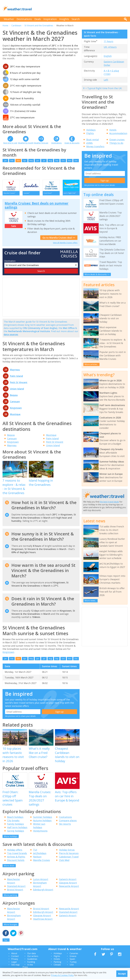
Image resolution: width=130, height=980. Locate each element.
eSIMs (90, 143)
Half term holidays (17, 828)
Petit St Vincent (19, 383)
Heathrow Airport (43, 920)
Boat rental (93, 140)
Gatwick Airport (68, 880)
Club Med (64, 861)
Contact (15, 957)
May (31, 161)
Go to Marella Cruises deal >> (59, 238)
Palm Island (16, 377)
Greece (73, 957)
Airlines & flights (16, 858)
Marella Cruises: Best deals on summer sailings (37, 206)
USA (72, 966)
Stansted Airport (16, 887)
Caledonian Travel (69, 858)
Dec (76, 161)
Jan (5, 161)
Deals (38, 19)
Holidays (91, 130)
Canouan (15, 402)
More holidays (11, 837)
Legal (14, 963)
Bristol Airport (15, 890)
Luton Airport (41, 880)
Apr (25, 161)
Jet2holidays (40, 854)
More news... (90, 601)
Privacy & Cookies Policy (62, 975)
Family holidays (15, 825)
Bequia (14, 396)
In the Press (28, 967)
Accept (122, 974)
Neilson (37, 858)
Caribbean (16, 26)
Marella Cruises (42, 861)
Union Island (17, 390)
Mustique (15, 415)
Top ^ (6, 941)
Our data (31, 954)
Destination (10, 262)
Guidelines (32, 960)
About (14, 954)
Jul (44, 161)
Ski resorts (65, 825)
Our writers (33, 957)
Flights (90, 133)
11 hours (108, 41)
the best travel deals (109, 502)
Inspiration (50, 19)
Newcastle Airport (69, 887)
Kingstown (16, 409)
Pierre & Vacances (69, 854)
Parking (57, 963)
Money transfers (95, 146)
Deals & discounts (72, 143)
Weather (9, 19)
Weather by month (26, 143)
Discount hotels (16, 861)
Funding (31, 963)
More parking (10, 896)
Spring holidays (16, 832)
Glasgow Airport (68, 884)
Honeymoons (40, 832)
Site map (15, 966)
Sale (14, 227)
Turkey (73, 963)
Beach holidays (15, 818)
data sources (11, 335)
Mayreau (15, 370)
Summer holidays (43, 818)
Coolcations (65, 818)
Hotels (113, 130)
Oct (63, 161)
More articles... (91, 364)
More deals (9, 866)
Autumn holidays (42, 821)
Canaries (74, 954)
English (108, 56)
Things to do (116, 143)
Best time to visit (10, 143)
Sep (57, 161)
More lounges (11, 925)
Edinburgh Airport (43, 890)
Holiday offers (15, 851)
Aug (50, 161)
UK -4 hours (110, 47)
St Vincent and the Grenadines (39, 26)
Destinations (24, 19)
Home (5, 26)
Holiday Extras (67, 851)
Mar (18, 161)
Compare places (68, 821)
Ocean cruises (117, 140)
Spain (72, 960)
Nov (70, 161)
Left (106, 80)
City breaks (13, 821)
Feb (12, 161)
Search (76, 19)
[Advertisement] (81, 8)
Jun (38, 161)
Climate (57, 966)
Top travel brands (17, 854)
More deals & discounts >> (97, 274)
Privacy (15, 960)
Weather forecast (41, 143)
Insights (64, 19)
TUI (35, 851)
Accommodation (118, 133)
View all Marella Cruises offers (65, 244)
